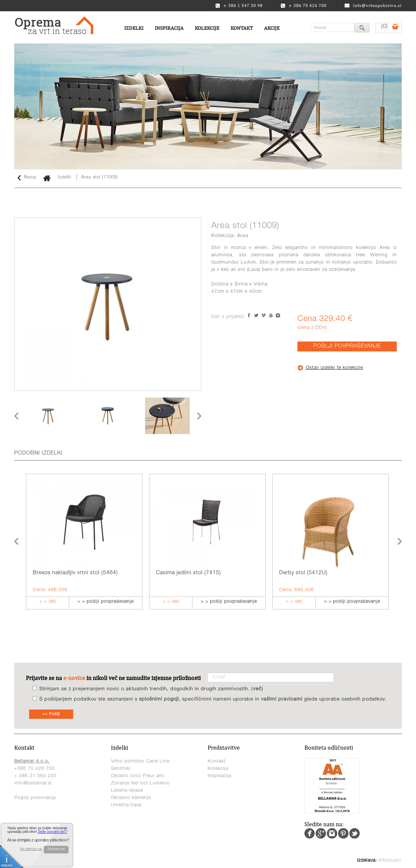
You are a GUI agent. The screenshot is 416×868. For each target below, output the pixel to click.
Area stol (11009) (100, 178)
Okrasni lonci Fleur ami (138, 776)
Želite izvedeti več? (52, 832)
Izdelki (134, 28)
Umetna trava (126, 805)
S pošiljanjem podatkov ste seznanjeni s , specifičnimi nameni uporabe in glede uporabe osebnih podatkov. (213, 699)
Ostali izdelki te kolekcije (330, 368)
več (257, 689)
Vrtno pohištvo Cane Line (140, 762)
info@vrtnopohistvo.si (373, 5)
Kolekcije (207, 28)
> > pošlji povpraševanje (106, 602)
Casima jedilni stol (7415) (188, 573)
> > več (48, 602)
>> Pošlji (51, 714)
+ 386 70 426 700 (304, 6)
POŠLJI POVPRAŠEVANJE (347, 346)
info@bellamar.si (33, 783)
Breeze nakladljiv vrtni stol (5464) (75, 573)
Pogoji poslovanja (35, 798)
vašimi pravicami (282, 699)
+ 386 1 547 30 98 (239, 6)
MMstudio (390, 861)
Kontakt (242, 28)
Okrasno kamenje (131, 798)
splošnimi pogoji (159, 699)
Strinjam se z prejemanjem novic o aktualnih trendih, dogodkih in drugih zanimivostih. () (151, 689)
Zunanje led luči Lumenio (140, 783)
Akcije (272, 28)
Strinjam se (56, 849)
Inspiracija (169, 28)
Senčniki (121, 769)
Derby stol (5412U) (303, 573)
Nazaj (27, 178)
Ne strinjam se (31, 849)
